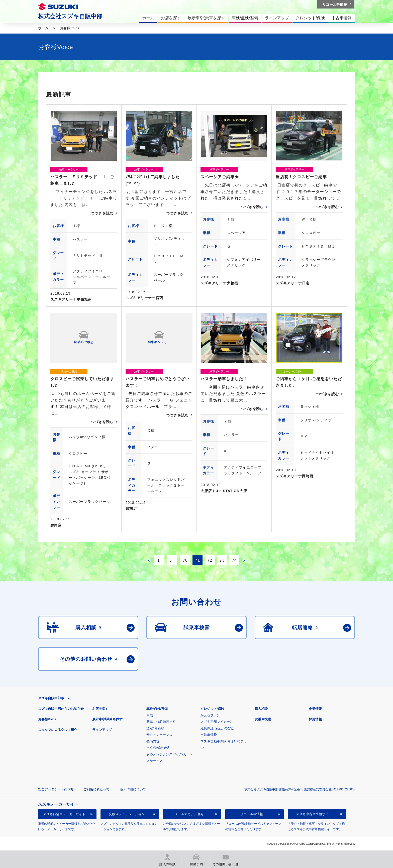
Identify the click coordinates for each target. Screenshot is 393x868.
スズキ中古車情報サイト (314, 814)
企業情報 (315, 709)
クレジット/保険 (212, 709)
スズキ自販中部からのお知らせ (61, 709)
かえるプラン (210, 715)
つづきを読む (102, 213)
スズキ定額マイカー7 (216, 722)
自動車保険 (209, 735)
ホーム (43, 28)
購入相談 (261, 709)
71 (198, 560)
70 (185, 560)
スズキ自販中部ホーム (54, 698)
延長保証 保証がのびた (217, 728)
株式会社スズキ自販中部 (70, 16)
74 (234, 560)
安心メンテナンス (159, 735)
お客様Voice (47, 719)
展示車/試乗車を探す (107, 719)
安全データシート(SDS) (56, 789)
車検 (150, 715)
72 (210, 560)
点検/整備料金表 (158, 748)
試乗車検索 (263, 719)
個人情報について (133, 789)
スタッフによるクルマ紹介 (58, 730)
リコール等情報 (252, 814)
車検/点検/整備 (157, 709)
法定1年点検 (155, 728)
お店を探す (100, 709)
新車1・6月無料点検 (161, 722)
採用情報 (315, 719)
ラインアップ (102, 730)
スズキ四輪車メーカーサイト (64, 814)
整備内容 (153, 741)
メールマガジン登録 (189, 814)
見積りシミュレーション (127, 814)
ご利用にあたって (96, 789)
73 (222, 560)
